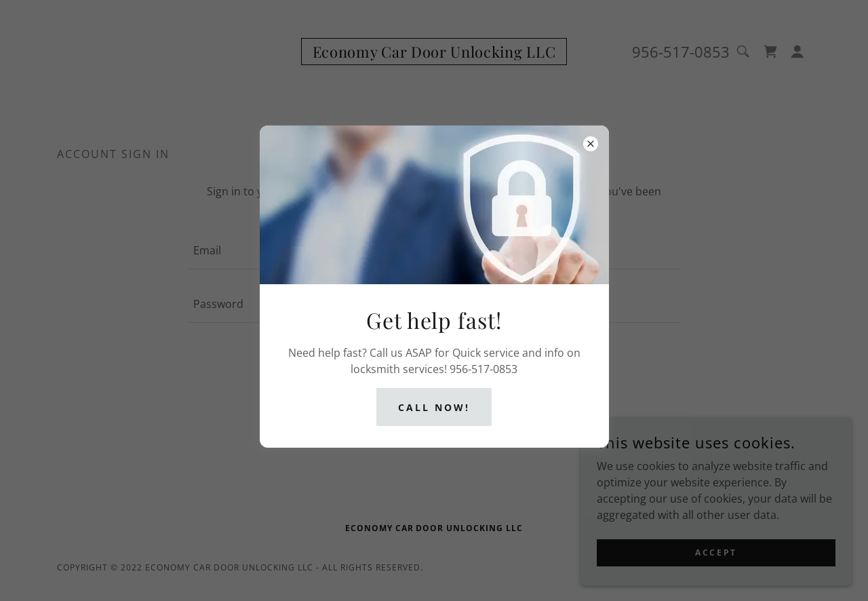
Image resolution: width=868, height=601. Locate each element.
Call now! (434, 407)
